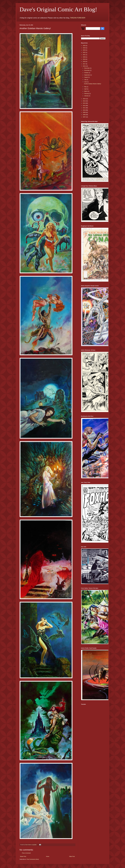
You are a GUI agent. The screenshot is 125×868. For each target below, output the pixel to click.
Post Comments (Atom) (33, 859)
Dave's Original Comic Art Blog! (58, 9)
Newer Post (23, 856)
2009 (84, 112)
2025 (84, 46)
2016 (84, 66)
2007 (84, 117)
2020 (84, 57)
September (87, 75)
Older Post (72, 856)
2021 (84, 55)
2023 (84, 50)
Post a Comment (26, 853)
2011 (84, 108)
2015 (84, 99)
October (87, 73)
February (87, 94)
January (87, 96)
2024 (84, 48)
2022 (84, 52)
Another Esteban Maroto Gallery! (93, 84)
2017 (84, 64)
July (85, 80)
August (86, 77)
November (87, 70)
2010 (84, 110)
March (86, 91)
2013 (84, 103)
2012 (84, 106)
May (86, 87)
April (86, 89)
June (86, 82)
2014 (84, 101)
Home (48, 856)
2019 (84, 59)
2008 (84, 115)
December (87, 68)
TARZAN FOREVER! (78, 18)
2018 (84, 62)
